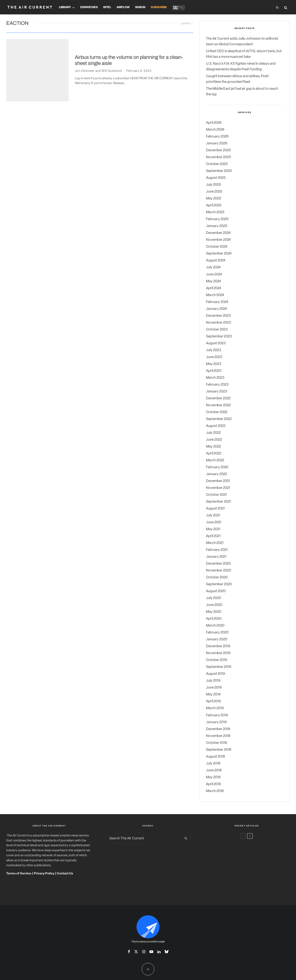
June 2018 (214, 770)
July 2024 (213, 267)
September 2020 (219, 584)
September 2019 (219, 667)
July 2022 (213, 433)
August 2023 (216, 343)
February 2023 (217, 385)
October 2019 (216, 660)
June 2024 (214, 274)
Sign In (140, 7)
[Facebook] (129, 952)
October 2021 (216, 495)
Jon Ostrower (85, 60)
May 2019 (213, 694)
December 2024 (218, 233)
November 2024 (218, 240)
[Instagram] (144, 952)
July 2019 (213, 681)
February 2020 (217, 633)
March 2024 (215, 295)
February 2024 (217, 302)
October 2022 (217, 412)
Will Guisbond (112, 60)
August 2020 (216, 591)
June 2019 (214, 688)
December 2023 (218, 316)
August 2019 (215, 674)
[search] (186, 839)
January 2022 (216, 474)
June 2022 (214, 440)
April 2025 (214, 205)
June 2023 (214, 357)
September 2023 (219, 336)
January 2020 (217, 639)
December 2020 (218, 564)
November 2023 (218, 323)
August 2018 (215, 757)
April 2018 (213, 784)
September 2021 (218, 502)
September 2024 (219, 254)
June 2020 (214, 605)
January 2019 (216, 722)
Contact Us (65, 874)
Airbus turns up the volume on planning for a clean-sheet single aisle (129, 50)
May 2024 (213, 281)
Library (65, 7)
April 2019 (213, 701)
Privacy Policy (44, 874)
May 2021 (213, 529)
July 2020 (213, 598)
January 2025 (217, 226)
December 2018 (218, 729)
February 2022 (217, 467)
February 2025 (217, 219)
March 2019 (215, 708)
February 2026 (217, 137)
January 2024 (216, 309)
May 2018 (213, 777)
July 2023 (213, 350)
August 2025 (216, 178)
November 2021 (218, 488)
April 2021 (213, 536)
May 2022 (213, 447)
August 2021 (215, 509)
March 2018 (215, 791)
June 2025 (214, 192)
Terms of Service (19, 874)
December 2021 (218, 481)
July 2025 (213, 185)
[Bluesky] (167, 952)
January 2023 (217, 392)
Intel (107, 7)
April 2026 (214, 123)
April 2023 (214, 371)
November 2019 (218, 653)
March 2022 (215, 460)
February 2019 (217, 715)
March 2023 (215, 378)
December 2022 (218, 398)
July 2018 (213, 764)
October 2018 (216, 743)
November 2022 (218, 405)
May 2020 (214, 612)
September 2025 (219, 171)
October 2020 (217, 577)
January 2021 (216, 557)
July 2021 (213, 515)
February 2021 (217, 550)
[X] (136, 952)
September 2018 (219, 750)
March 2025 (215, 212)
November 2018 (218, 736)
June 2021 (214, 522)
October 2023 (217, 330)
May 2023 (214, 364)
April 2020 (214, 619)
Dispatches (89, 7)
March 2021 (215, 543)
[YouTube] (151, 952)
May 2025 (214, 199)
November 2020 (218, 571)
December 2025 (218, 150)
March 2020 (215, 626)
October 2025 (217, 164)
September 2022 (219, 419)
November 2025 (218, 157)
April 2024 (214, 288)
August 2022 (216, 426)
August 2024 (216, 260)
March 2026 (215, 130)
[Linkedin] (159, 952)
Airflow (123, 7)
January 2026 (217, 143)
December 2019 (218, 646)
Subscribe (159, 7)
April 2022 (214, 453)
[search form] (143, 839)
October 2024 (217, 247)
